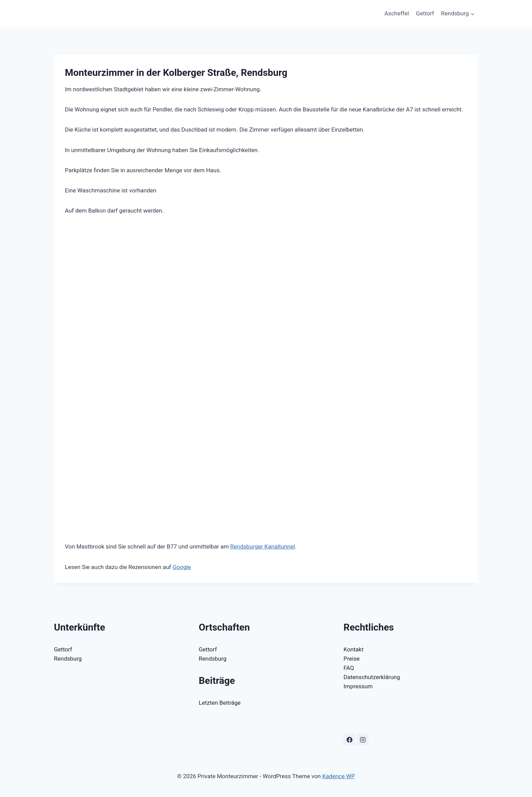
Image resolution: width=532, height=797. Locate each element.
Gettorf (425, 13)
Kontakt (354, 649)
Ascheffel (397, 13)
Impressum (358, 686)
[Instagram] (363, 740)
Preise (352, 659)
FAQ (349, 668)
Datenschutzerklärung (372, 677)
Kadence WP (339, 776)
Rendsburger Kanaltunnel (263, 546)
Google (182, 567)
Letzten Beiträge (220, 703)
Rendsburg (68, 659)
